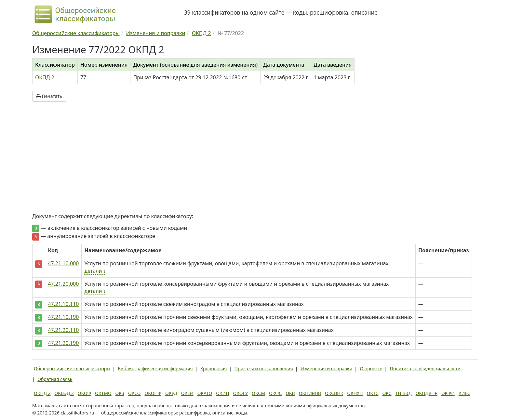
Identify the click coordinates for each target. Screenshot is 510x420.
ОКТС (373, 393)
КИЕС (464, 393)
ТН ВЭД (404, 393)
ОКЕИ (187, 393)
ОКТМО (103, 393)
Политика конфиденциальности (425, 368)
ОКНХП (355, 393)
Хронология (214, 368)
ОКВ (290, 393)
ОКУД (171, 393)
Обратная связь (55, 379)
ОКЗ (120, 393)
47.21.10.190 (63, 317)
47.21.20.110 (63, 330)
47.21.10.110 (63, 304)
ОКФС (275, 393)
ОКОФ (84, 393)
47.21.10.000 (63, 263)
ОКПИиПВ (310, 393)
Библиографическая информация (155, 368)
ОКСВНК (334, 393)
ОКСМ (258, 393)
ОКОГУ (241, 393)
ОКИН (222, 393)
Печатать (49, 96)
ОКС (387, 393)
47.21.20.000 (63, 284)
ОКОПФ (153, 393)
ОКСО (134, 393)
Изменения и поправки (326, 368)
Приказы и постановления (264, 368)
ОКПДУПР (427, 393)
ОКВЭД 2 (64, 393)
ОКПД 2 (45, 77)
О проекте (371, 368)
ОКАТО (205, 393)
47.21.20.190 (63, 343)
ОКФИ (448, 393)
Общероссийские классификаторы (72, 368)
